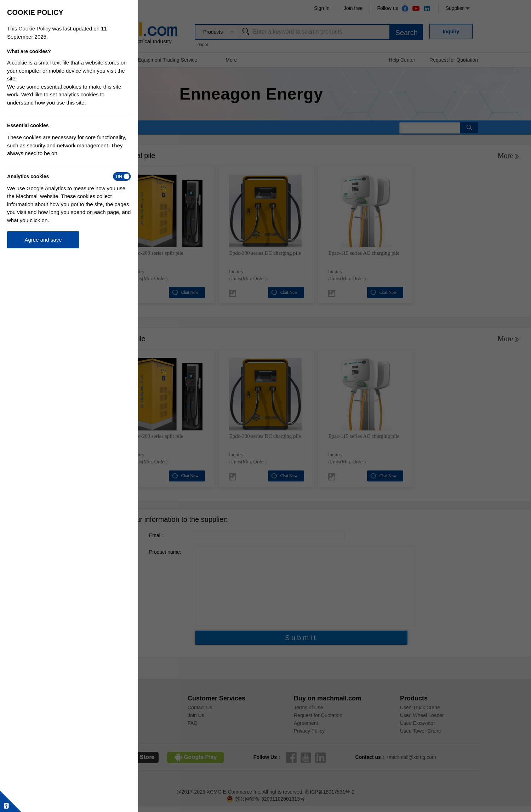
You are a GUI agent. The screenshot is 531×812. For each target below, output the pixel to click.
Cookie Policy (35, 29)
